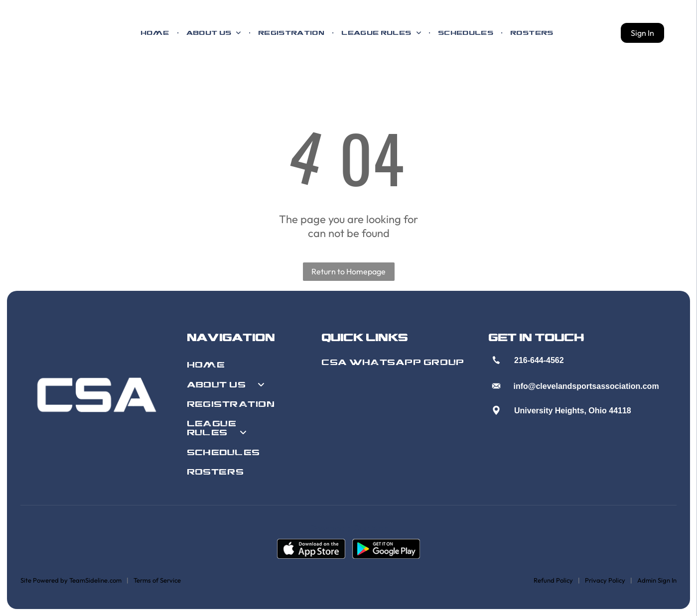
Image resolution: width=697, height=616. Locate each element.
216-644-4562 (539, 360)
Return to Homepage (348, 271)
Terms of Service (157, 580)
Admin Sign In (657, 580)
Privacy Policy (605, 580)
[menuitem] (155, 33)
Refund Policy (553, 580)
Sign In (642, 33)
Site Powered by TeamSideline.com (71, 580)
